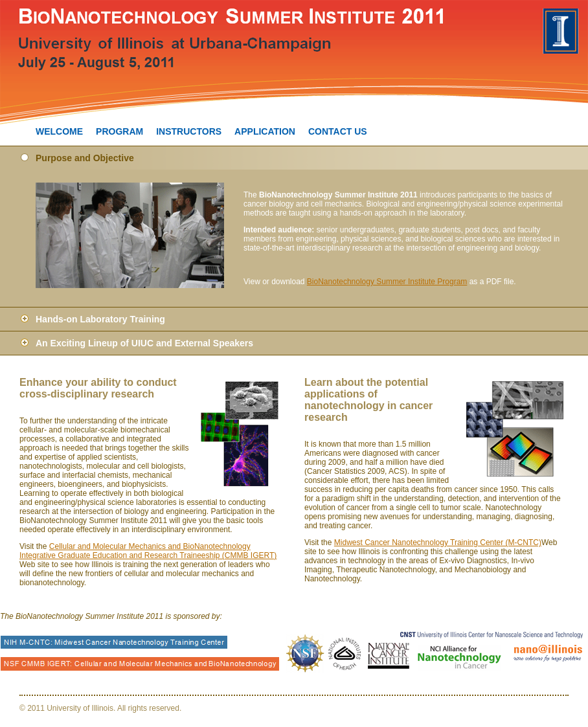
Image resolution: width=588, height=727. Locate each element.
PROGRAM (119, 131)
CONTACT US (338, 131)
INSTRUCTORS (189, 131)
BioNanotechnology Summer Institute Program (387, 282)
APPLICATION (265, 131)
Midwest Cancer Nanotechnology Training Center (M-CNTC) (438, 542)
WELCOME (59, 131)
